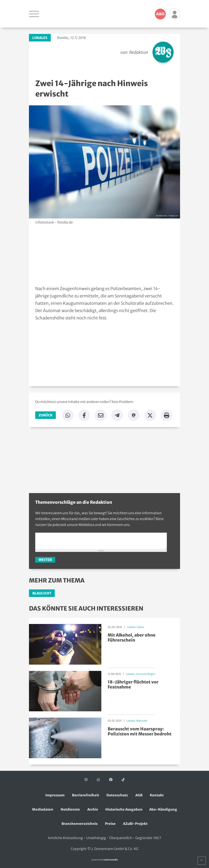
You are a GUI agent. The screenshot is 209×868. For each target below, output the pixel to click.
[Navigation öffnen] (34, 14)
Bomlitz (63, 38)
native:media (111, 860)
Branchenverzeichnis (80, 824)
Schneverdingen (146, 674)
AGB (139, 795)
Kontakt (157, 795)
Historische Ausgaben (124, 809)
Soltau (140, 627)
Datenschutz (117, 795)
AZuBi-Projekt (135, 824)
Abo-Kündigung (163, 809)
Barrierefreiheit (86, 795)
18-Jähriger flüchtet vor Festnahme (133, 684)
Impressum (55, 795)
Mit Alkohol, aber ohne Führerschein (132, 637)
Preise (110, 824)
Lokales (40, 38)
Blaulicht (42, 593)
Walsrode (142, 721)
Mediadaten (43, 809)
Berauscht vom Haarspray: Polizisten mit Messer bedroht (140, 731)
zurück (46, 415)
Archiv (93, 809)
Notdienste (70, 809)
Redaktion (139, 52)
